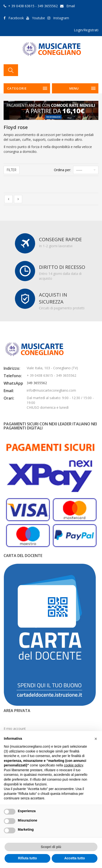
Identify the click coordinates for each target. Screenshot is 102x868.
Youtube (38, 18)
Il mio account (15, 729)
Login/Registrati (86, 30)
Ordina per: (62, 170)
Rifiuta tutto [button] (28, 858)
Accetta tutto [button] (75, 858)
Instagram (61, 18)
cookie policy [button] (73, 765)
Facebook (16, 18)
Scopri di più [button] (51, 847)
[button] (96, 739)
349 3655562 (37, 383)
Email (71, 6)
